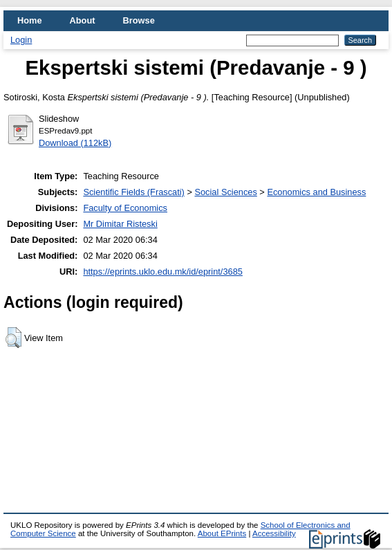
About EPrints (222, 533)
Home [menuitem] (30, 20)
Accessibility (274, 533)
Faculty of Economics (125, 208)
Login (21, 40)
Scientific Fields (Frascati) (133, 192)
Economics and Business (316, 192)
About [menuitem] (83, 20)
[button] (13, 338)
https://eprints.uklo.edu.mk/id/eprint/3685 (162, 272)
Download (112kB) (75, 143)
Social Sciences (225, 192)
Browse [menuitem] (139, 20)
